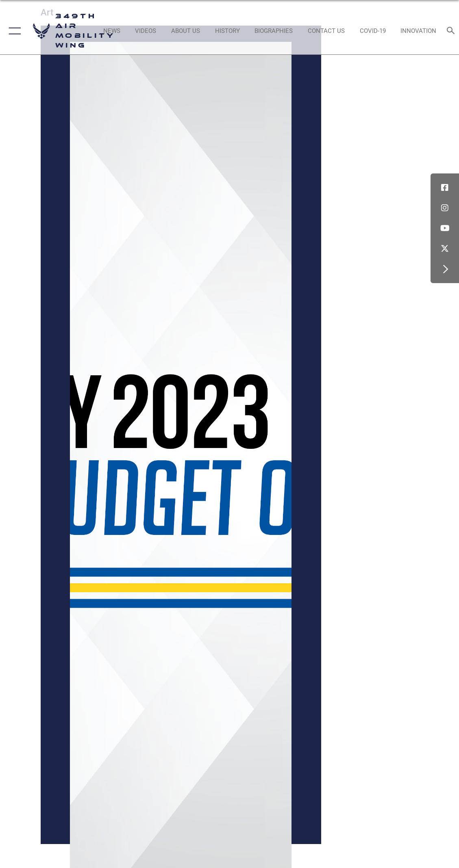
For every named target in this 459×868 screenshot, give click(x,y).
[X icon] (445, 249)
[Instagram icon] (445, 208)
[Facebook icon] (445, 188)
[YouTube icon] (445, 228)
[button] (13, 31)
